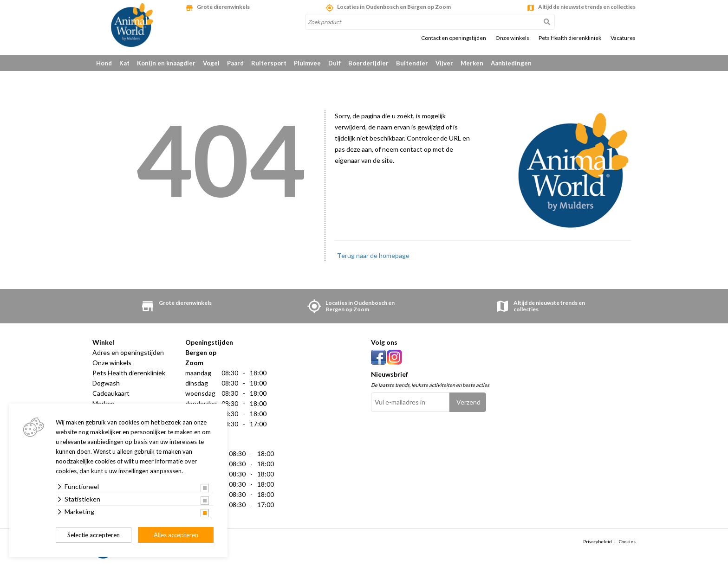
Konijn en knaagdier (166, 63)
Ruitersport (269, 63)
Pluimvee (307, 63)
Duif (335, 63)
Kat (124, 63)
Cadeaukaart (111, 393)
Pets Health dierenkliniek (570, 38)
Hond (104, 63)
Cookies (627, 542)
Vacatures (623, 38)
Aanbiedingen (511, 63)
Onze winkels (512, 38)
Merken (472, 63)
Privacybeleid (598, 542)
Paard (235, 63)
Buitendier (412, 63)
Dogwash (106, 383)
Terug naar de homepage (373, 255)
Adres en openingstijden (128, 352)
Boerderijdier (368, 63)
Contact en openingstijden (454, 38)
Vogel (211, 63)
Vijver (444, 63)
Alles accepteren (176, 535)
